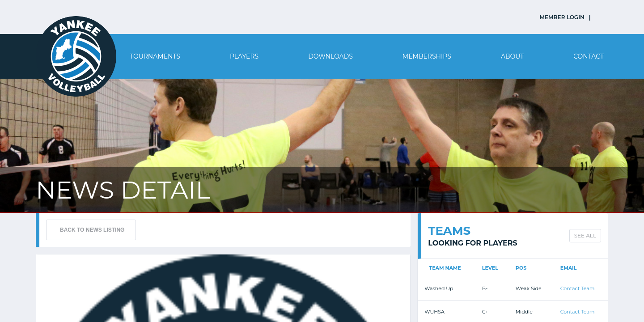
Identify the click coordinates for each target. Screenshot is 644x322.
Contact (589, 56)
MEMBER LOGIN (562, 17)
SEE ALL (585, 235)
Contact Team (578, 288)
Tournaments (155, 56)
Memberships (427, 56)
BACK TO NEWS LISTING (92, 230)
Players (244, 56)
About (512, 56)
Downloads (330, 56)
